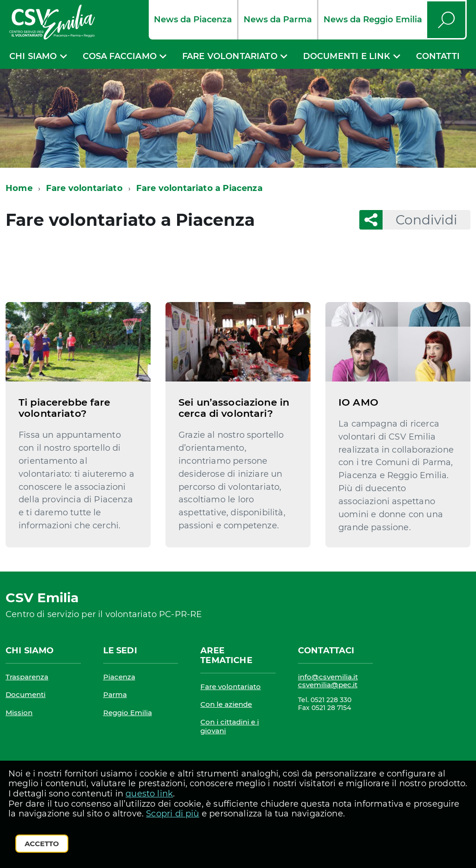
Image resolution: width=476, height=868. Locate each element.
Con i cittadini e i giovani (230, 726)
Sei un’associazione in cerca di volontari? (234, 408)
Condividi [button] (420, 220)
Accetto (42, 844)
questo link (149, 794)
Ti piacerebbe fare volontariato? (65, 408)
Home (19, 188)
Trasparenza (27, 677)
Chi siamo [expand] (33, 56)
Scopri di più (172, 814)
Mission (19, 713)
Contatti (438, 56)
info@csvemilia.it (328, 677)
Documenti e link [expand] (347, 56)
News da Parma (278, 20)
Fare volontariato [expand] (230, 56)
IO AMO (358, 402)
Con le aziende (226, 704)
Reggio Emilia (128, 713)
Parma (115, 694)
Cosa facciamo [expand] (120, 56)
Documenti (26, 694)
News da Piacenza (193, 20)
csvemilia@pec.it (328, 685)
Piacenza (119, 677)
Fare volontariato (84, 188)
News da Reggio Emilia (373, 20)
